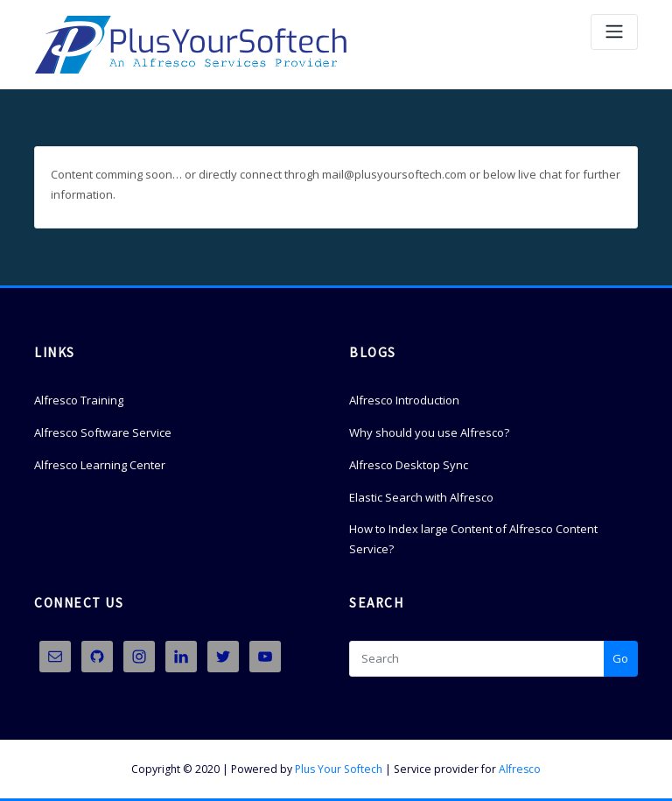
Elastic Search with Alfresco (421, 497)
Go (620, 658)
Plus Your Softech (339, 769)
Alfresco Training (79, 400)
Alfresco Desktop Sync (409, 465)
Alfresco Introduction (404, 400)
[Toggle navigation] (614, 32)
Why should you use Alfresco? (429, 432)
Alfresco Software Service (103, 432)
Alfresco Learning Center (100, 465)
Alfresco (520, 769)
